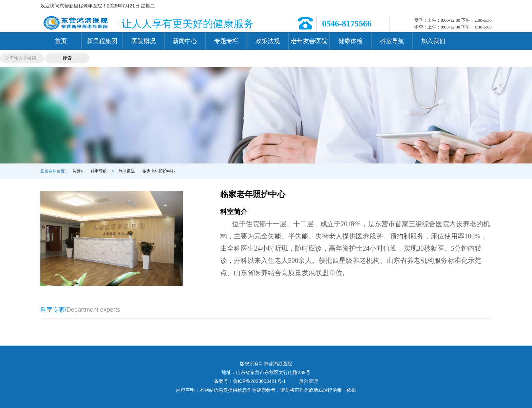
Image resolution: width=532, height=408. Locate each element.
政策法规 (268, 41)
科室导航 (392, 41)
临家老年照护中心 (159, 171)
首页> (78, 171)
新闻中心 (185, 41)
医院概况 (144, 41)
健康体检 (350, 41)
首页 (61, 41)
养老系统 (127, 171)
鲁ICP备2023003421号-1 (260, 381)
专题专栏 (226, 41)
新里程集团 (102, 41)
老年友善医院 (309, 41)
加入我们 (433, 41)
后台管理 (308, 381)
